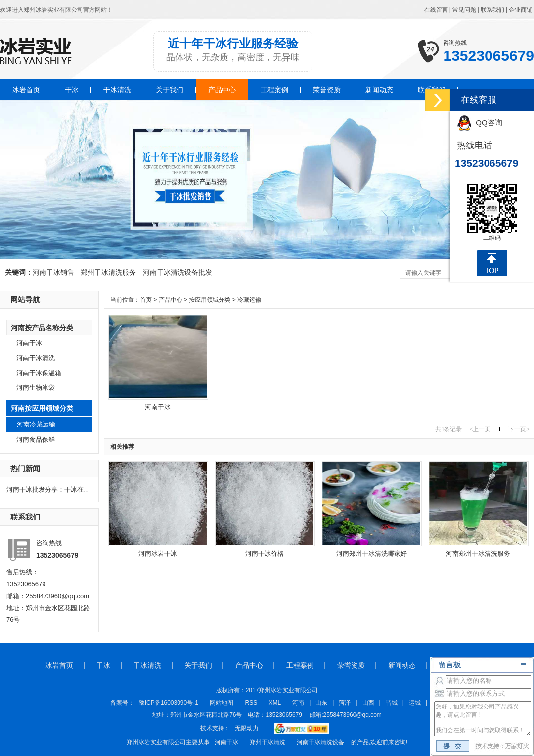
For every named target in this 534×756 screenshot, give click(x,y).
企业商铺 (521, 10)
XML (276, 703)
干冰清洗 (117, 90)
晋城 (392, 703)
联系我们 (492, 10)
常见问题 (464, 10)
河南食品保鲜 (36, 440)
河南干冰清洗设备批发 (178, 272)
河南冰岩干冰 (158, 553)
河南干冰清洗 (36, 358)
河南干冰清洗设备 (320, 742)
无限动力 (247, 728)
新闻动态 (379, 90)
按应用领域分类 (210, 300)
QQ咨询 (480, 122)
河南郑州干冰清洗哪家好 (372, 553)
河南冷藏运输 (36, 424)
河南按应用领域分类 (42, 408)
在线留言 (436, 10)
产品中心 (222, 90)
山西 (368, 703)
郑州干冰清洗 (267, 742)
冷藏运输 (249, 300)
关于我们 (170, 90)
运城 (415, 703)
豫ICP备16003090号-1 (169, 703)
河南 (298, 703)
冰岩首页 (26, 90)
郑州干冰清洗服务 (108, 272)
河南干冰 (29, 343)
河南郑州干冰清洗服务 (478, 553)
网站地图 (222, 703)
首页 (146, 300)
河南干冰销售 (53, 272)
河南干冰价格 (265, 553)
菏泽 (345, 703)
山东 (321, 703)
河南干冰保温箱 (39, 373)
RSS (252, 703)
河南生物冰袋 (36, 388)
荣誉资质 (327, 90)
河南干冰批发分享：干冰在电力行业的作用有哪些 (48, 490)
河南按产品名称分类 (42, 328)
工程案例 (274, 90)
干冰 (72, 90)
